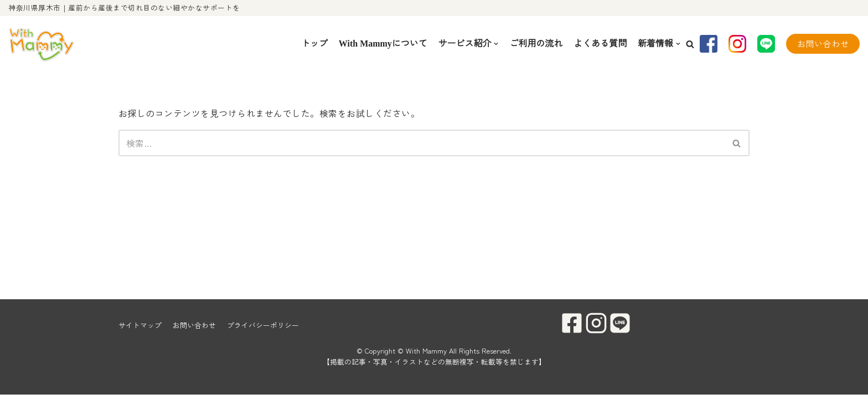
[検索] (422, 143)
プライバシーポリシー (263, 329)
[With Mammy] (42, 44)
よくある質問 (600, 44)
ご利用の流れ (536, 44)
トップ (314, 44)
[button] (690, 44)
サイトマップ (140, 329)
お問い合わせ (823, 44)
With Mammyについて (383, 44)
